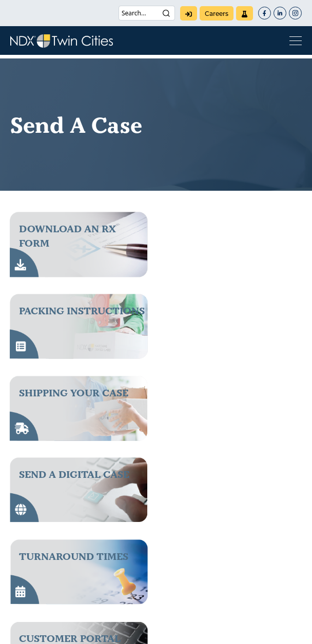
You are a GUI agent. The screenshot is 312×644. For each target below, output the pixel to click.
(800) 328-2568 (55, 534)
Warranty (236, 630)
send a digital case (229, 311)
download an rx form (67, 236)
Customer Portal (225, 393)
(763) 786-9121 (53, 544)
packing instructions (237, 229)
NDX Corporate (210, 560)
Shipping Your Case (74, 311)
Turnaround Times (74, 393)
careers (217, 14)
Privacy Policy (124, 630)
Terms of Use (184, 630)
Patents (72, 630)
